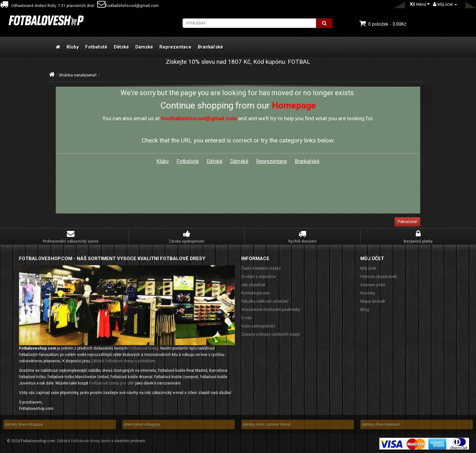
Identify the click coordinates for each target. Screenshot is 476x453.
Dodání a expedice (258, 276)
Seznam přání (373, 285)
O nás (246, 318)
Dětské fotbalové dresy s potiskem (123, 361)
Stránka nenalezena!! (78, 75)
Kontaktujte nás (255, 293)
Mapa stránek (373, 301)
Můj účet (368, 268)
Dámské (144, 47)
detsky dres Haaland (381, 424)
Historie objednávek (379, 276)
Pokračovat (407, 222)
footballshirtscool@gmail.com (128, 6)
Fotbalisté (96, 47)
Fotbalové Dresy (144, 348)
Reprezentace (175, 47)
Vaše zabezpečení (258, 326)
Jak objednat (253, 285)
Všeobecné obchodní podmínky (271, 309)
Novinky (368, 293)
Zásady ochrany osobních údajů (270, 334)
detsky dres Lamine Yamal (267, 424)
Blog (365, 309)
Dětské (121, 47)
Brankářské (210, 47)
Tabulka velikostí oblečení (265, 301)
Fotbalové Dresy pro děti (112, 383)
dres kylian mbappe (142, 424)
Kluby (73, 47)
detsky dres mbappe (24, 424)
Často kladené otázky (261, 268)
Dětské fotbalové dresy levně (84, 441)
